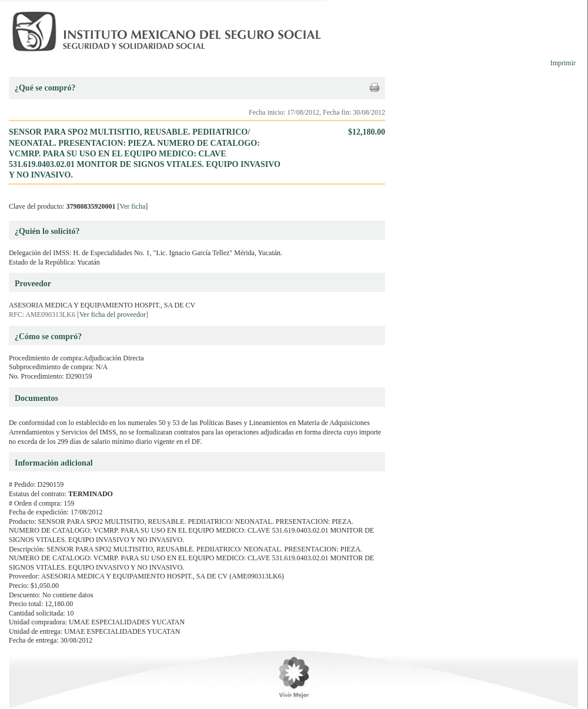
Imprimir (563, 63)
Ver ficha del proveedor (113, 315)
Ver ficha (133, 206)
